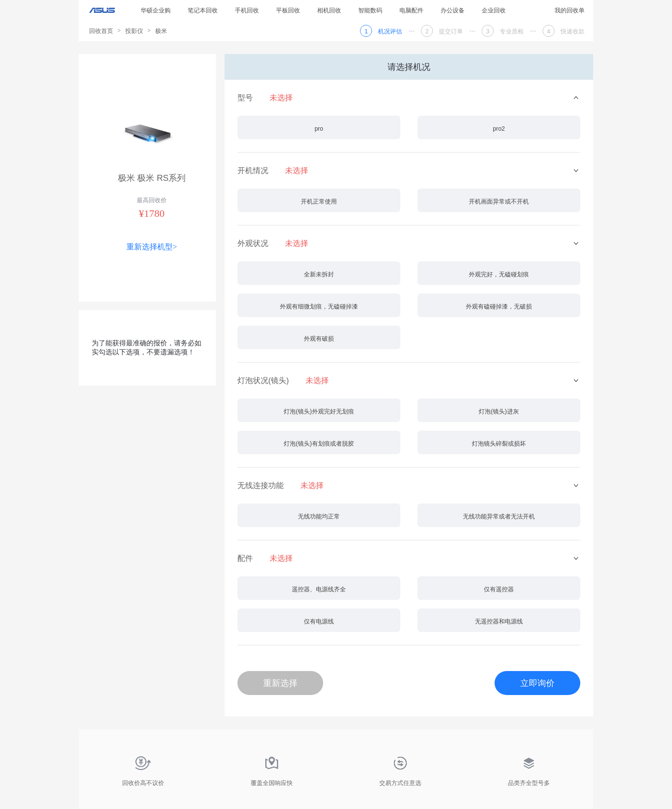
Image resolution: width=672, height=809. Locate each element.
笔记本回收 (203, 10)
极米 (161, 31)
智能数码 (370, 10)
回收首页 (101, 31)
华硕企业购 (156, 10)
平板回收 (288, 10)
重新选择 (280, 683)
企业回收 (494, 10)
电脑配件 (411, 10)
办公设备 (453, 10)
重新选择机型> (152, 247)
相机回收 (329, 10)
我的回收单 (570, 10)
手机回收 (247, 10)
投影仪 (134, 31)
